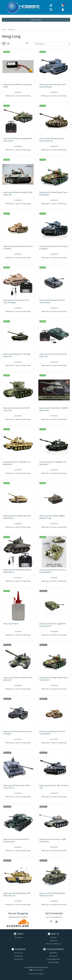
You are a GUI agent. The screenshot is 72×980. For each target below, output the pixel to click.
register (18, 96)
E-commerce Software (34, 974)
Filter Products (36, 20)
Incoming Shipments (53, 959)
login (12, 96)
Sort (27, 43)
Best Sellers (53, 953)
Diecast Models (53, 962)
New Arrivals (53, 956)
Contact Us (53, 941)
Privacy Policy (19, 956)
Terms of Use (19, 953)
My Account (19, 937)
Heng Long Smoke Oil (11, 624)
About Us (53, 937)
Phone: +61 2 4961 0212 (53, 944)
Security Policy (19, 959)
